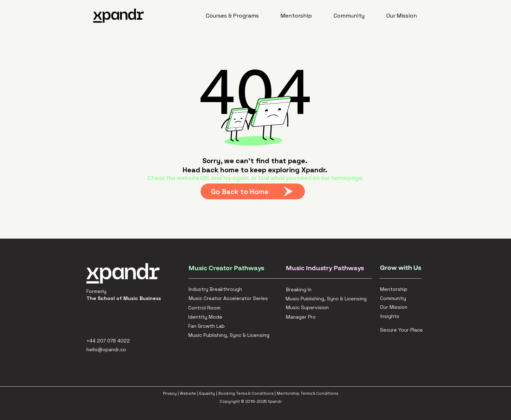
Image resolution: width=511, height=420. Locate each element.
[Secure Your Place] (404, 330)
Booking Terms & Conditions (246, 393)
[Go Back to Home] (253, 191)
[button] (233, 16)
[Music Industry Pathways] (328, 268)
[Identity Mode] (225, 317)
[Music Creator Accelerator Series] (230, 298)
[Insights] (394, 316)
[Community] (394, 298)
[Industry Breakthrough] (225, 289)
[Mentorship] (394, 289)
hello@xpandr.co (106, 349)
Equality (207, 393)
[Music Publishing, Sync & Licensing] (329, 299)
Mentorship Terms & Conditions (307, 393)
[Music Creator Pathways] (227, 268)
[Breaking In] (322, 289)
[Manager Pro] (329, 317)
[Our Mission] (394, 307)
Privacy (170, 393)
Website (188, 393)
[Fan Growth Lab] (225, 326)
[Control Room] (225, 308)
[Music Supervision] (329, 307)
